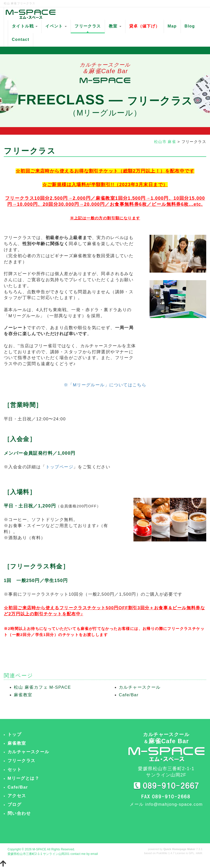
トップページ (59, 467)
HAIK (199, 853)
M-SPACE (39, 849)
